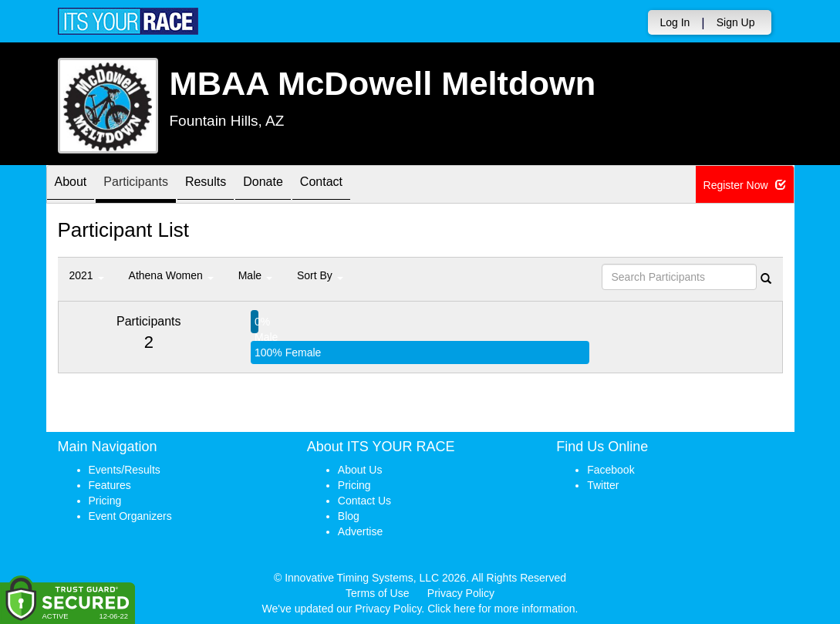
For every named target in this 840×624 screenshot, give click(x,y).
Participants (150, 186)
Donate (298, 186)
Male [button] (255, 275)
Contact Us (364, 501)
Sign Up (736, 22)
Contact (366, 186)
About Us (360, 470)
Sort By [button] (320, 275)
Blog (349, 516)
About (76, 186)
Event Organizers (130, 516)
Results (231, 186)
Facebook (611, 470)
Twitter (603, 485)
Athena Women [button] (171, 275)
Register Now (745, 185)
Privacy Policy (461, 593)
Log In (675, 22)
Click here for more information (501, 609)
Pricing (105, 501)
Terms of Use (377, 593)
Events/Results (125, 470)
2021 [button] (87, 275)
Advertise (360, 531)
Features (110, 485)
